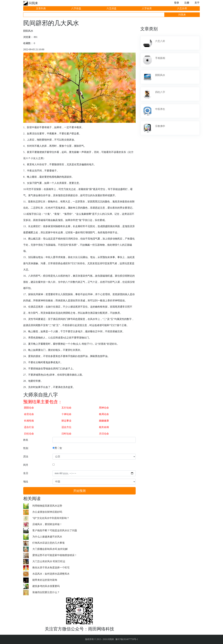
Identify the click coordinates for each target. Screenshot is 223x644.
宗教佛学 (160, 126)
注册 (187, 3)
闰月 (26, 465)
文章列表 (41, 8)
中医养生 (160, 109)
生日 (26, 473)
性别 (26, 448)
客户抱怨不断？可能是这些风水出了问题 (55, 530)
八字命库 (147, 8)
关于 (197, 3)
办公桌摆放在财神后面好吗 (47, 512)
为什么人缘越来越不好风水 (47, 537)
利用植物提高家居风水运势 (47, 506)
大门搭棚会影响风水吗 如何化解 (50, 549)
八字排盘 (76, 8)
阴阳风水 (160, 75)
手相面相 (160, 58)
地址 (26, 482)
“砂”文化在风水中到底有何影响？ (51, 518)
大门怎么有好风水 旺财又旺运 (49, 561)
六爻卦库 (182, 8)
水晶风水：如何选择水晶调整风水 (51, 574)
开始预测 (79, 491)
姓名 (26, 440)
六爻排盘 (111, 8)
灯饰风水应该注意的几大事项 (48, 543)
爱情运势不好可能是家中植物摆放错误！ (55, 555)
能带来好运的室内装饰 (45, 580)
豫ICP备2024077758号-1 (127, 639)
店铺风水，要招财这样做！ (47, 524)
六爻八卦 (160, 41)
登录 (177, 3)
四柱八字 (160, 92)
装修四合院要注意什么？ (46, 592)
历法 (26, 457)
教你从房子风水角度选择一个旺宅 (51, 568)
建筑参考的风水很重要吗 (46, 586)
